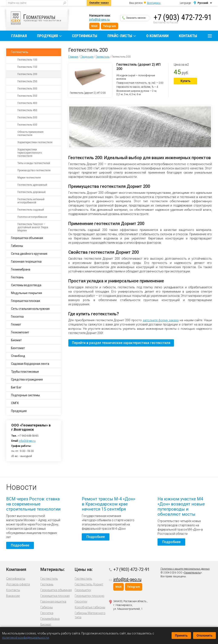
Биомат (16, 340)
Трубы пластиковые (25, 372)
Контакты (188, 36)
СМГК (15, 403)
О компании (157, 36)
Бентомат (18, 348)
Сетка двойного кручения (29, 254)
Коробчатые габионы (90, 607)
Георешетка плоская (26, 301)
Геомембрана (21, 269)
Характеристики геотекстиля (35, 142)
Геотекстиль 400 (27, 103)
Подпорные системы (25, 395)
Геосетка (17, 317)
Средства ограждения (27, 379)
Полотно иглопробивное (32, 217)
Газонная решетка (53, 602)
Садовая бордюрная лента (30, 364)
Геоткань (17, 277)
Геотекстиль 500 (27, 117)
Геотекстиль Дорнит (89, 584)
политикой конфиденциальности (26, 638)
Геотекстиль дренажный (32, 185)
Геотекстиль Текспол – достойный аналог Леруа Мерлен (33, 227)
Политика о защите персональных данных (185, 569)
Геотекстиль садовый (31, 210)
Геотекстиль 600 (27, 125)
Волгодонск (154, 3)
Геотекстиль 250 (27, 81)
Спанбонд (18, 356)
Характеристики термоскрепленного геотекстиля (30, 153)
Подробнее (20, 545)
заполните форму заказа (161, 320)
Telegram (110, 26)
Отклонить (204, 636)
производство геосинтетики (39, 18)
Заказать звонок (134, 18)
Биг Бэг (16, 387)
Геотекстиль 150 (27, 67)
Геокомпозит (20, 332)
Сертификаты (85, 36)
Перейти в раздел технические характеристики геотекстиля (121, 343)
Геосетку (81, 602)
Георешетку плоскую (90, 596)
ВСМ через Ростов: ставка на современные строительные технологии (33, 504)
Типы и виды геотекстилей (34, 163)
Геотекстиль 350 (27, 96)
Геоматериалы (192, 573)
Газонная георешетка (26, 262)
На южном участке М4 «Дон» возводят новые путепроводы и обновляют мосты (181, 507)
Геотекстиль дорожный (32, 192)
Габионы (17, 246)
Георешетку (83, 590)
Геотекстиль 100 (27, 60)
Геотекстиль (103, 57)
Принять (181, 636)
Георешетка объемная (27, 238)
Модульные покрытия (27, 293)
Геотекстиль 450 (27, 110)
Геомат (16, 324)
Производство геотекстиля (34, 170)
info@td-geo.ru (99, 20)
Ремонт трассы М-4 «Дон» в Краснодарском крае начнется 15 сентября (108, 504)
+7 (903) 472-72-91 (183, 17)
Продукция (47, 36)
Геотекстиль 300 (27, 89)
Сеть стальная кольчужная (30, 309)
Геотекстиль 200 (27, 74)
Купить (186, 81)
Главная (19, 36)
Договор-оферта (18, 584)
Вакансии (13, 596)
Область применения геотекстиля (30, 134)
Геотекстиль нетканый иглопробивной (31, 201)
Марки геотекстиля (29, 178)
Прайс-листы (120, 36)
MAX (94, 26)
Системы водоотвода (26, 285)
